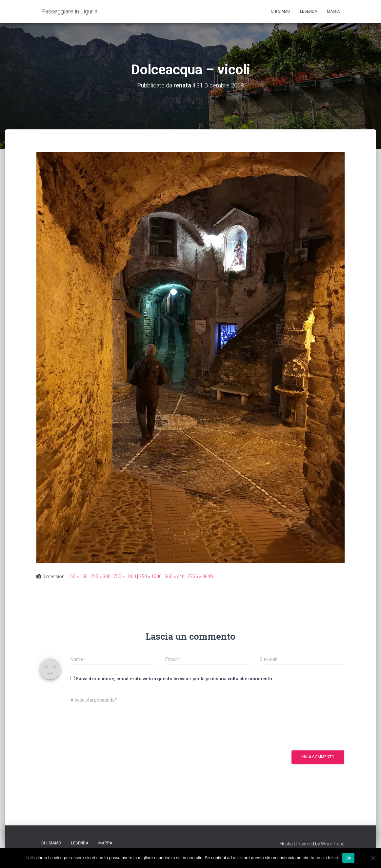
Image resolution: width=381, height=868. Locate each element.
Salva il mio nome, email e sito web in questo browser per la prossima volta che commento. (175, 679)
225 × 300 (100, 576)
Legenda (309, 11)
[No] (373, 858)
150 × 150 (78, 576)
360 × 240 (175, 576)
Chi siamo (281, 11)
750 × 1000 (125, 576)
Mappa (333, 11)
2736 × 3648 (200, 576)
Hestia (286, 844)
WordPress (333, 844)
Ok (348, 858)
